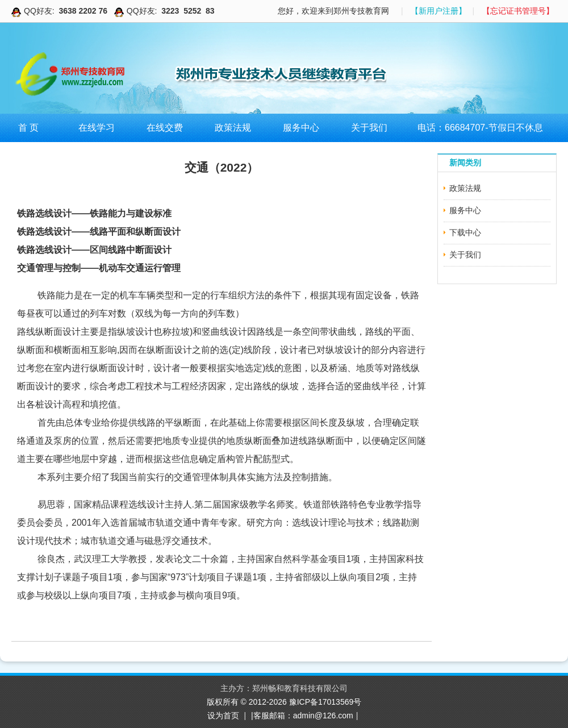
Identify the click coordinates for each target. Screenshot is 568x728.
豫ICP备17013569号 (325, 702)
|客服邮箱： (272, 715)
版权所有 (224, 702)
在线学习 (97, 128)
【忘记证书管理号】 (518, 11)
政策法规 (233, 128)
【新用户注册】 (438, 11)
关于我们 (369, 128)
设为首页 (223, 715)
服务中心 (301, 128)
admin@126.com (323, 715)
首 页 (28, 128)
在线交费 (165, 128)
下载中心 (465, 232)
